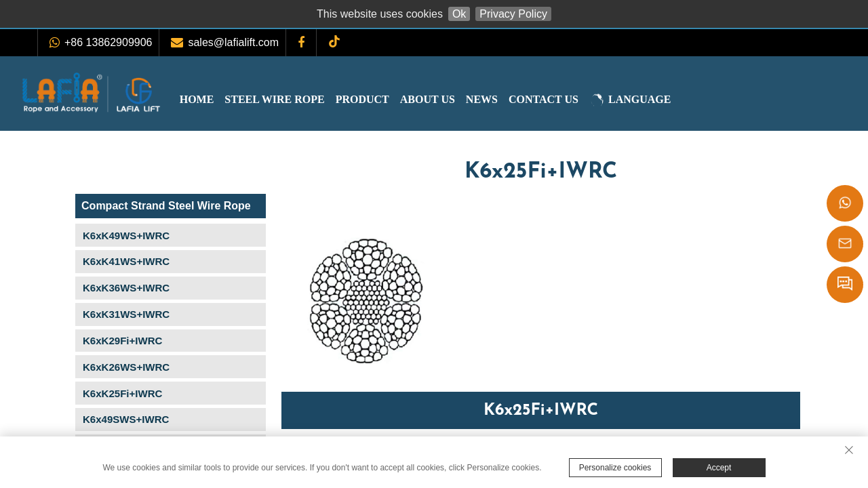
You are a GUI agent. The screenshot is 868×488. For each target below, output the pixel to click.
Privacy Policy (513, 14)
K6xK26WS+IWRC (126, 367)
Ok (459, 14)
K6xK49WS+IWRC (126, 236)
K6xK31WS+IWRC (126, 314)
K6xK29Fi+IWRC (122, 341)
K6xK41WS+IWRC (126, 261)
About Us (455, 99)
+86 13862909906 (108, 42)
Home (224, 99)
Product (390, 99)
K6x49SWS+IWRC (126, 419)
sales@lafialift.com (233, 42)
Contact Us (571, 99)
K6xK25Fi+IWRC (122, 393)
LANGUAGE (657, 101)
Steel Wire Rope (301, 99)
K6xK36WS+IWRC (126, 288)
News (509, 99)
